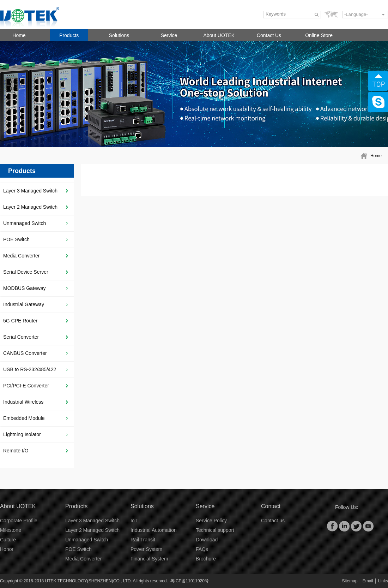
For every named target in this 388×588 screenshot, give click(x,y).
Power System (146, 549)
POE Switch (16, 239)
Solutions (119, 35)
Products (69, 35)
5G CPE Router (20, 321)
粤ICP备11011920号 (190, 581)
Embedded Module (24, 418)
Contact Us (269, 35)
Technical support (215, 530)
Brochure (206, 559)
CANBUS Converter (25, 353)
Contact (271, 506)
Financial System (149, 559)
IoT (134, 521)
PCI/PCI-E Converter (26, 386)
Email (368, 581)
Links (383, 581)
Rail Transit (143, 540)
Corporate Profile (19, 521)
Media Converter (22, 256)
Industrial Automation (154, 530)
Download (207, 540)
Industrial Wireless (23, 402)
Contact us (273, 521)
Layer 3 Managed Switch (30, 191)
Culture (8, 540)
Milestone (11, 530)
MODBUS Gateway (25, 288)
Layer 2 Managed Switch (30, 207)
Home (19, 35)
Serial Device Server (26, 272)
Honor (7, 549)
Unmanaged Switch (25, 223)
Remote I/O (16, 451)
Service (169, 35)
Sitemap (350, 581)
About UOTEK (219, 35)
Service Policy (211, 521)
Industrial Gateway (24, 304)
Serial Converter (21, 337)
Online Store (319, 35)
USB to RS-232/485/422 (30, 369)
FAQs (202, 549)
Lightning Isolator (22, 434)
